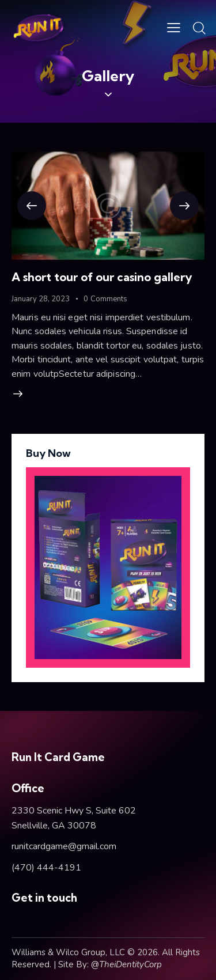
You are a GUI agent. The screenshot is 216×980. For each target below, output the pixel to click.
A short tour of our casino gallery (102, 277)
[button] (32, 206)
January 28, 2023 (41, 299)
